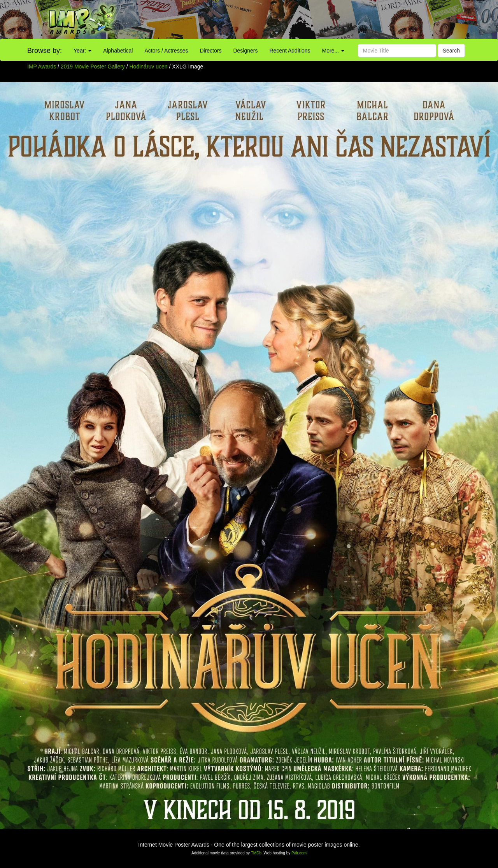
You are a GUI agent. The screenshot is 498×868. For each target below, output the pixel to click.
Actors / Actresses (166, 51)
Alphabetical (118, 51)
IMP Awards (42, 67)
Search (451, 51)
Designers (245, 51)
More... (333, 51)
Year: (82, 51)
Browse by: (45, 51)
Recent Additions (290, 51)
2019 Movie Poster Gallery (93, 67)
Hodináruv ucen (149, 67)
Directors (210, 51)
